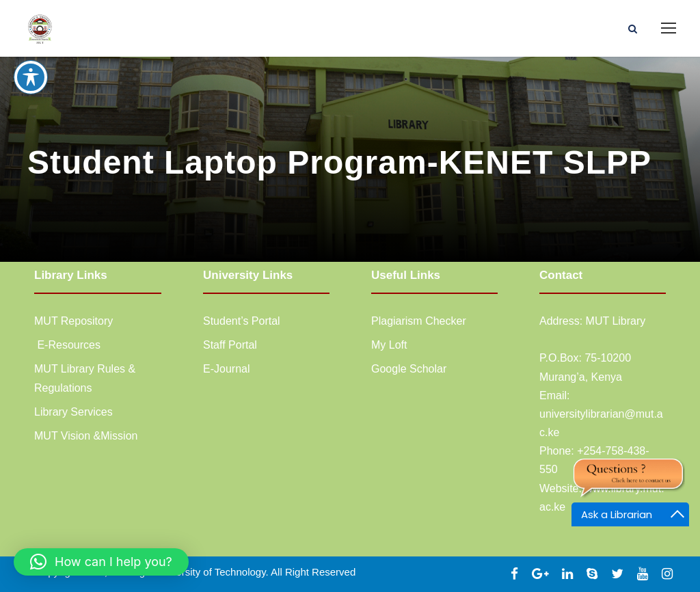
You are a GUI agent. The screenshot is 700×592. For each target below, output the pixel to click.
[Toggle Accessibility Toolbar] (31, 59)
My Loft (389, 345)
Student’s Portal (242, 321)
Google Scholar (409, 369)
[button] (101, 562)
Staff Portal (230, 345)
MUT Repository (73, 321)
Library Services (73, 412)
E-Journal (226, 369)
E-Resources (67, 345)
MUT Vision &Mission (86, 436)
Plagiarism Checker (419, 321)
